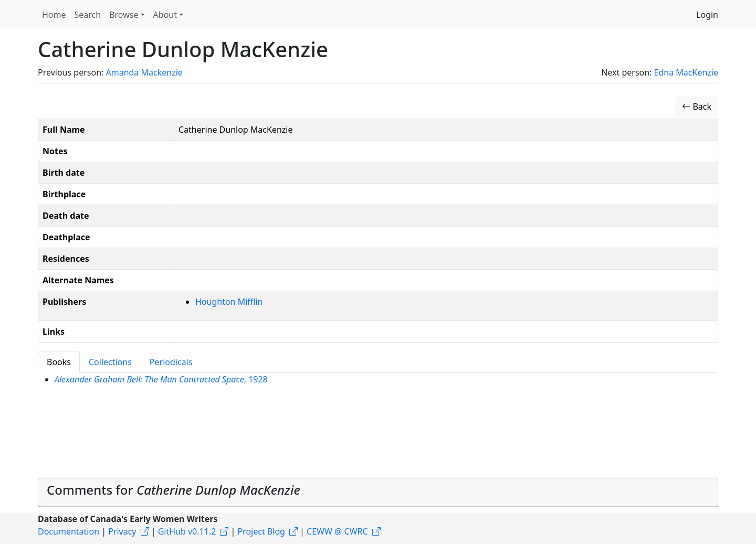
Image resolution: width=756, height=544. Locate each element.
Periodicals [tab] (171, 362)
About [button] (165, 15)
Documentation (69, 531)
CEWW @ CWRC (337, 531)
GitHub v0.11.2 (187, 531)
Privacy (122, 531)
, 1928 (161, 379)
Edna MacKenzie (686, 72)
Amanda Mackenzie (144, 72)
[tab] (378, 493)
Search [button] (88, 15)
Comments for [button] (174, 490)
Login (707, 15)
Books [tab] (59, 362)
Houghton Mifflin (229, 302)
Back (697, 106)
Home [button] (54, 15)
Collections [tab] (110, 362)
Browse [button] (124, 15)
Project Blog (261, 531)
